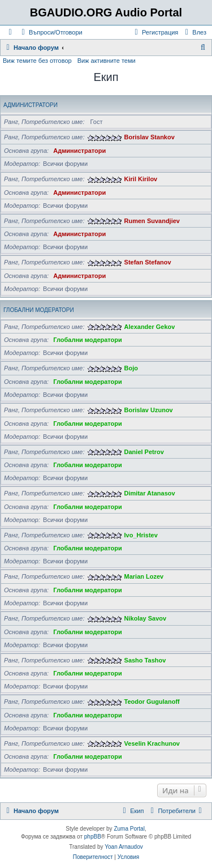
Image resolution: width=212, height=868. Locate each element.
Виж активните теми (107, 61)
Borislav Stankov (150, 137)
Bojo (131, 368)
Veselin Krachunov (152, 743)
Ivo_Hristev (141, 535)
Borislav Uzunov (149, 410)
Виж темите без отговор (37, 61)
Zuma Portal (129, 829)
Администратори (31, 105)
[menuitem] (51, 32)
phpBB (93, 837)
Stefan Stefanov (148, 262)
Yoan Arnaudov (124, 847)
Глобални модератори (39, 310)
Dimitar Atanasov (150, 493)
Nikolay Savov (146, 618)
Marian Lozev (144, 576)
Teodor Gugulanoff (152, 702)
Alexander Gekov (150, 327)
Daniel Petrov (144, 452)
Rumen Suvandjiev (152, 221)
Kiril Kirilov (141, 179)
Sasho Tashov (145, 660)
